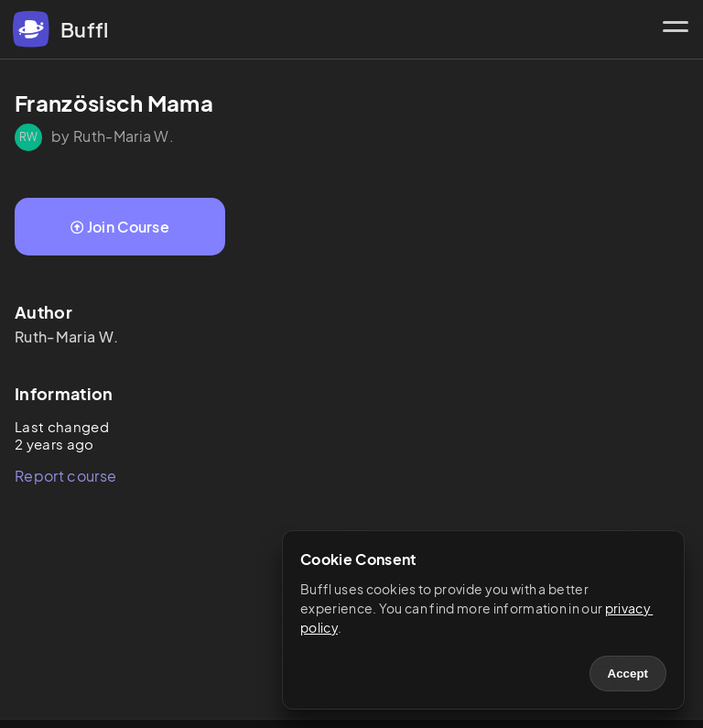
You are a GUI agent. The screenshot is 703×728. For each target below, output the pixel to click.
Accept (628, 674)
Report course (65, 476)
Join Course (120, 227)
